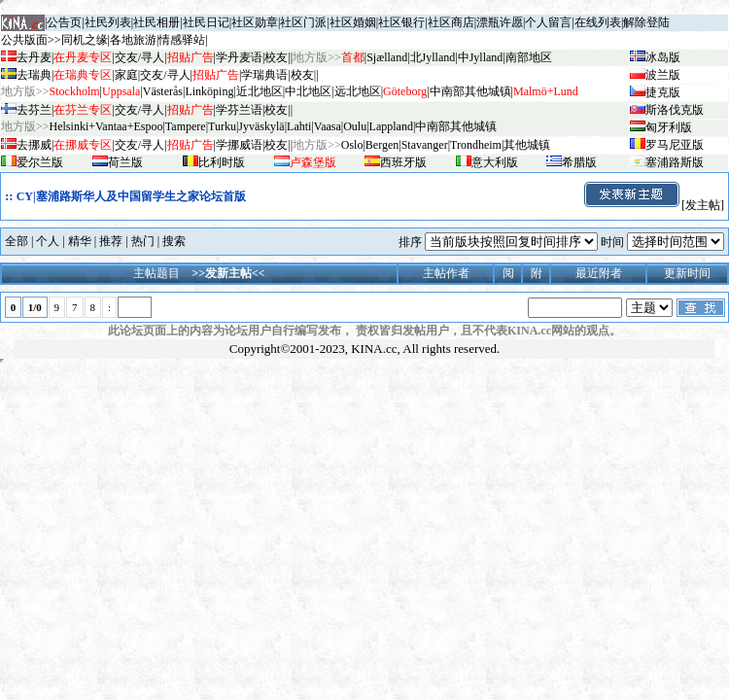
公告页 (64, 22)
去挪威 (34, 145)
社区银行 (401, 22)
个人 (48, 241)
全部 (17, 241)
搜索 (174, 241)
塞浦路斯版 (675, 162)
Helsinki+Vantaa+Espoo (106, 126)
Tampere (186, 126)
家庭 (126, 75)
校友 (276, 57)
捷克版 (663, 92)
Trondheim (476, 145)
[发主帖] (653, 205)
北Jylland (433, 57)
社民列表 (108, 22)
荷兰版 (125, 162)
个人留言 (548, 22)
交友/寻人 (139, 57)
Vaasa (328, 126)
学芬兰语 (239, 110)
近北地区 (260, 91)
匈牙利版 (669, 127)
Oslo (352, 145)
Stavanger (425, 145)
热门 (143, 241)
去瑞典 (34, 75)
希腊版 (579, 162)
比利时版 (222, 162)
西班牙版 (403, 162)
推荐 (111, 241)
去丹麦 (34, 57)
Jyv (261, 126)
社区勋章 (255, 22)
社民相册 (156, 22)
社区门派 (303, 22)
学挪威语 (239, 145)
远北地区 (358, 91)
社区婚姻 (353, 22)
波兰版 (663, 75)
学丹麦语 (239, 57)
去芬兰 (34, 110)
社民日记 (206, 22)
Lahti (299, 126)
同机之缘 (85, 40)
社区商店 (451, 22)
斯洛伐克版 (675, 110)
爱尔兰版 (40, 162)
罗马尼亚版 (675, 145)
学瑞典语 (264, 75)
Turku (222, 126)
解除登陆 (646, 22)
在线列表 (598, 22)
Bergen (382, 145)
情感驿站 (182, 40)
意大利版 (495, 162)
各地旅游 (133, 40)
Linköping (209, 91)
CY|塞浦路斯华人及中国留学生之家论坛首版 (131, 196)
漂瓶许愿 (500, 22)
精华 (80, 241)
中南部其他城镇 (456, 126)
